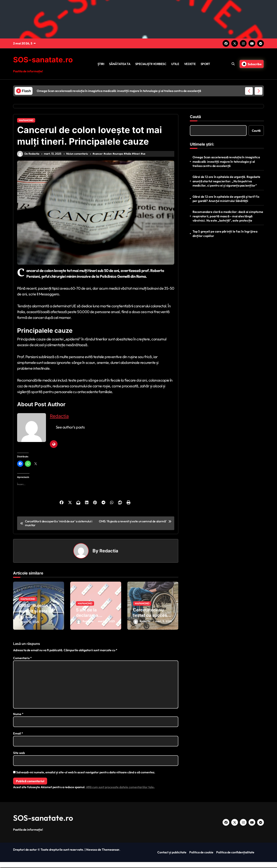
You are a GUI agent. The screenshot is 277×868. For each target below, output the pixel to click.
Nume (18, 715)
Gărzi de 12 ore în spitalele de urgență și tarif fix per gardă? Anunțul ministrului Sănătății (226, 199)
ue (145, 156)
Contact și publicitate (172, 853)
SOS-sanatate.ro (44, 60)
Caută (195, 117)
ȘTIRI (101, 64)
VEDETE (190, 64)
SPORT (205, 64)
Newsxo (92, 850)
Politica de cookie (201, 853)
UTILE (175, 64)
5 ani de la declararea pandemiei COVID (94, 617)
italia (129, 156)
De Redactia (28, 156)
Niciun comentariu (78, 156)
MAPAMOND (26, 120)
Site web (19, 753)
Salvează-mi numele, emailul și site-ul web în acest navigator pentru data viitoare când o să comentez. (86, 773)
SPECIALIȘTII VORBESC (151, 64)
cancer (99, 156)
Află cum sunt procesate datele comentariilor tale (120, 788)
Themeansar (111, 850)
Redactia (59, 418)
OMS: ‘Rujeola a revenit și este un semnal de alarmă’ (38, 613)
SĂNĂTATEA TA (120, 64)
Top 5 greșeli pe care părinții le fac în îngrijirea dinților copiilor (225, 233)
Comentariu (22, 659)
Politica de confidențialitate (235, 853)
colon (109, 156)
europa (119, 156)
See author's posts (70, 429)
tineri (138, 156)
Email (18, 734)
